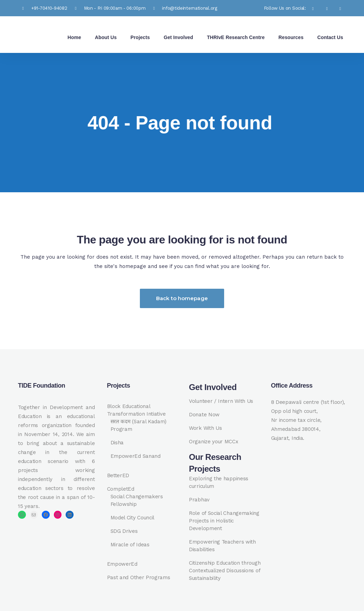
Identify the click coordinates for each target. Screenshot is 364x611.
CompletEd (121, 489)
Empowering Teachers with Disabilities (222, 546)
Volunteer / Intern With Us (221, 401)
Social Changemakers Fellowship (137, 500)
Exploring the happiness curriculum (219, 482)
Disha (117, 443)
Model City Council (133, 518)
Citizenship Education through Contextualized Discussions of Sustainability (225, 571)
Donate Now (204, 415)
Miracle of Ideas (130, 545)
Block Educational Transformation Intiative (136, 410)
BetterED (118, 475)
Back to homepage (182, 298)
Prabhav (199, 500)
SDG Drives (124, 531)
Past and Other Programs (139, 577)
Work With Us (205, 428)
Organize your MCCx (214, 442)
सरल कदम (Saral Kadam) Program (139, 425)
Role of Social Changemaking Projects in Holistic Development (224, 521)
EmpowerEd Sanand (136, 456)
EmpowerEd (122, 564)
